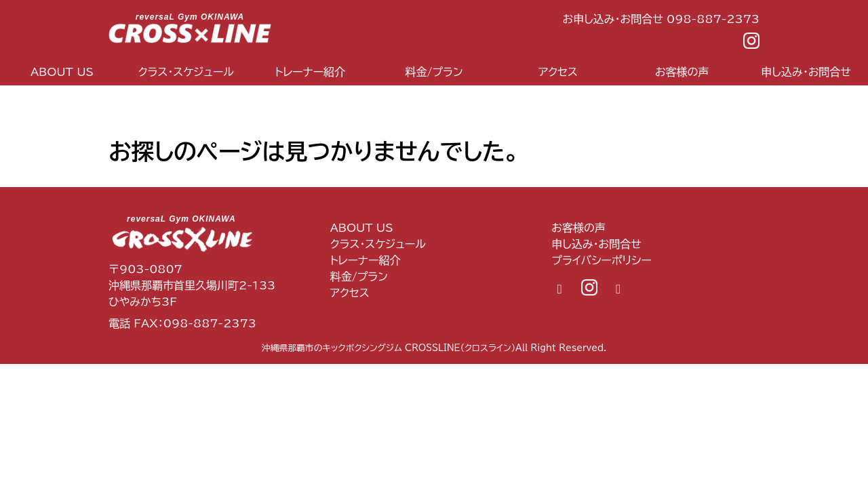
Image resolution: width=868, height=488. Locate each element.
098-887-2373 (210, 323)
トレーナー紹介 (310, 72)
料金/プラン (434, 72)
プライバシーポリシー (601, 260)
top (125, 100)
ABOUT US (62, 72)
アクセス (558, 72)
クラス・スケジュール (186, 72)
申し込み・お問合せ (596, 244)
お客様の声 (682, 72)
